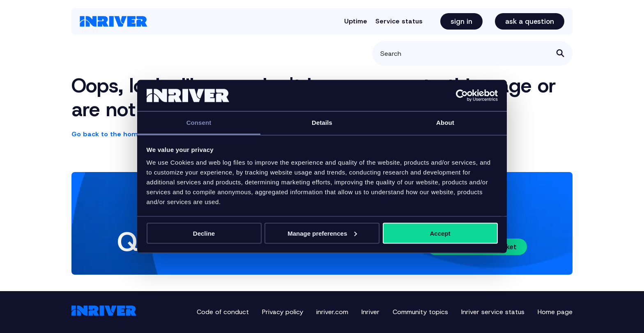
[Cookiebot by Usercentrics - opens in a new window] (462, 96)
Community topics (420, 312)
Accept (440, 233)
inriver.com (332, 312)
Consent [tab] (199, 123)
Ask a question (530, 21)
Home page (555, 312)
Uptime (356, 21)
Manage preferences (322, 233)
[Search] (472, 53)
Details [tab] (322, 123)
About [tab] (445, 123)
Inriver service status (493, 312)
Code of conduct (223, 312)
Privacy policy (283, 312)
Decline (204, 233)
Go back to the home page (116, 134)
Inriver (370, 312)
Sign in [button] (461, 21)
